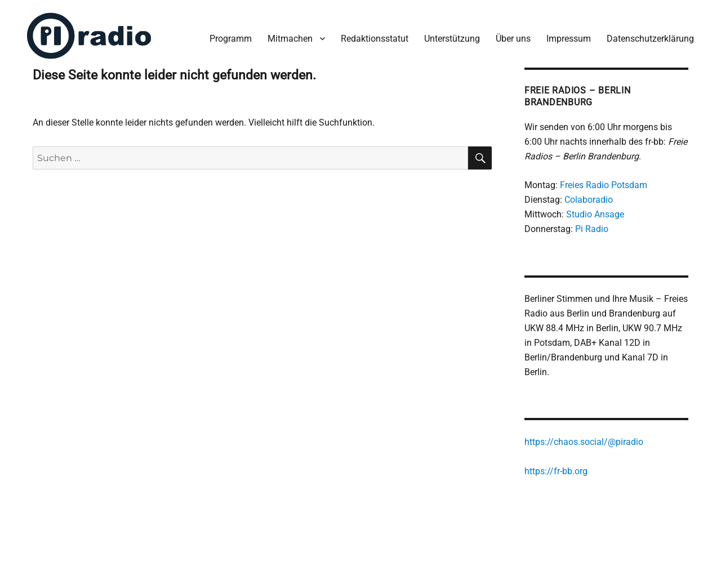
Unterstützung (452, 39)
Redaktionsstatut (375, 39)
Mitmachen (290, 39)
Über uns (513, 39)
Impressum (569, 39)
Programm (231, 39)
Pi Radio (592, 229)
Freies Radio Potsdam (604, 185)
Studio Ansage (595, 214)
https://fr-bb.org (556, 471)
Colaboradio (589, 200)
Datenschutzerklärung (650, 39)
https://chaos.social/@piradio (584, 442)
